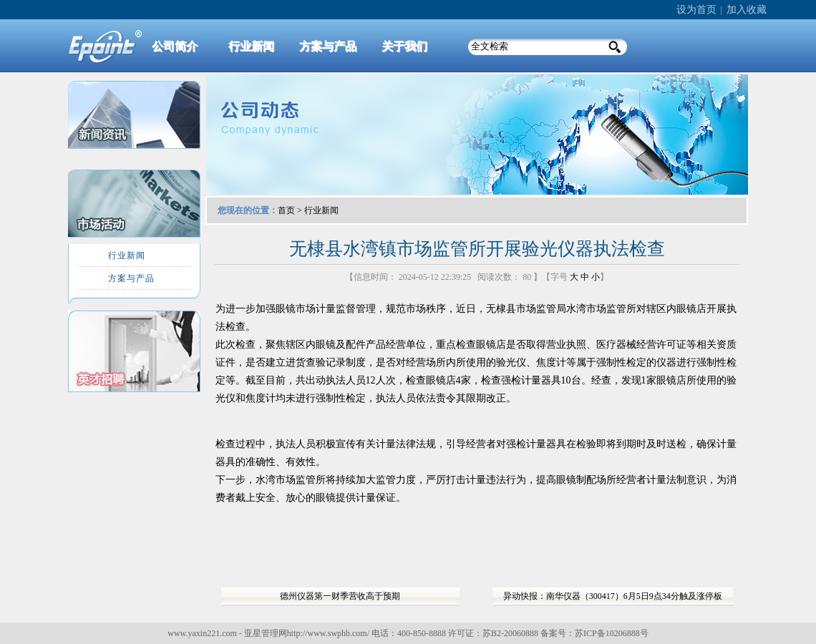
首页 (286, 210)
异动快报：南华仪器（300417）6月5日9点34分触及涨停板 (613, 596)
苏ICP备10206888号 (612, 633)
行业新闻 (321, 210)
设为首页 (696, 10)
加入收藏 (747, 10)
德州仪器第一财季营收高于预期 (340, 596)
